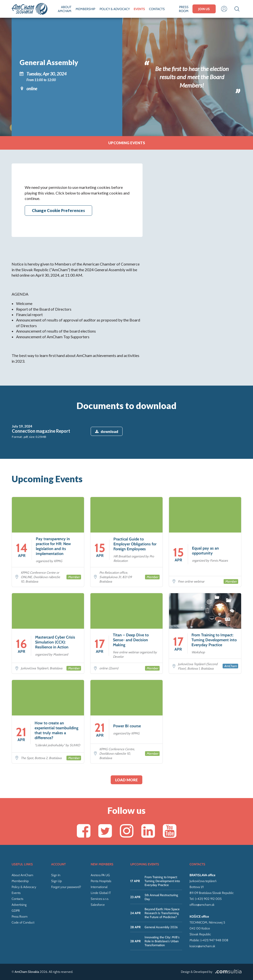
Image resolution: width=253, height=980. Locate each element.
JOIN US (204, 9)
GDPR (16, 910)
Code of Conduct (23, 922)
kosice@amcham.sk (202, 946)
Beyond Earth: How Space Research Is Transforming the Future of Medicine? (162, 913)
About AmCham (22, 875)
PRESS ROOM (184, 9)
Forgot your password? (66, 887)
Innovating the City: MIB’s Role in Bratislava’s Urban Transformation (162, 941)
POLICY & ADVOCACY (115, 9)
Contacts (17, 899)
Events (16, 893)
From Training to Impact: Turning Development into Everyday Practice (162, 881)
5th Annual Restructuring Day (161, 897)
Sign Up (56, 881)
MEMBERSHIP (85, 9)
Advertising (19, 905)
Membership (20, 881)
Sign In (56, 875)
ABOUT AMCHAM (65, 9)
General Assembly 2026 (161, 927)
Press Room (20, 916)
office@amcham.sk (202, 905)
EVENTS (139, 9)
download (107, 431)
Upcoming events (127, 143)
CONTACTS (157, 9)
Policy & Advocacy (24, 887)
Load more (126, 780)
